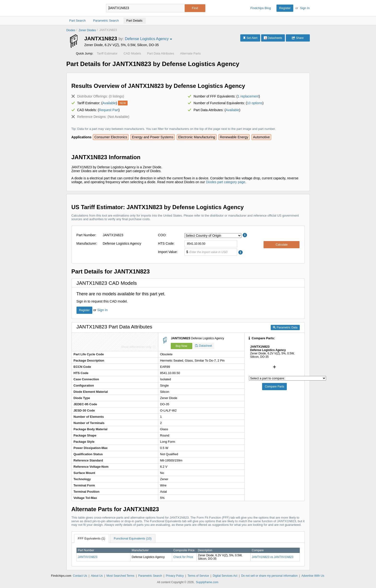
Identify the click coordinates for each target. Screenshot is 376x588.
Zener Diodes (87, 30)
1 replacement (248, 96)
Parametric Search (150, 576)
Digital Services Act (225, 576)
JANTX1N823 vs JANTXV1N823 (273, 557)
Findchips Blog (261, 8)
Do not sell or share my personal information (269, 576)
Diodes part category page (226, 182)
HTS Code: (166, 243)
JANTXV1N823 (88, 557)
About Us (97, 576)
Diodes (71, 30)
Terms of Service (198, 576)
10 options (255, 103)
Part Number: (86, 235)
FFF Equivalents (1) (92, 538)
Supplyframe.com (207, 582)
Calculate (282, 245)
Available (109, 103)
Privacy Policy (175, 576)
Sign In (305, 8)
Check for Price (183, 557)
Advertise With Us (313, 576)
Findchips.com (82, 8)
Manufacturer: (87, 243)
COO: (162, 235)
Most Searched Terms (120, 576)
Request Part (109, 110)
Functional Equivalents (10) (133, 538)
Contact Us (80, 576)
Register (285, 8)
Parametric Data (285, 327)
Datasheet (204, 346)
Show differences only (136, 347)
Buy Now (181, 346)
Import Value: (168, 252)
